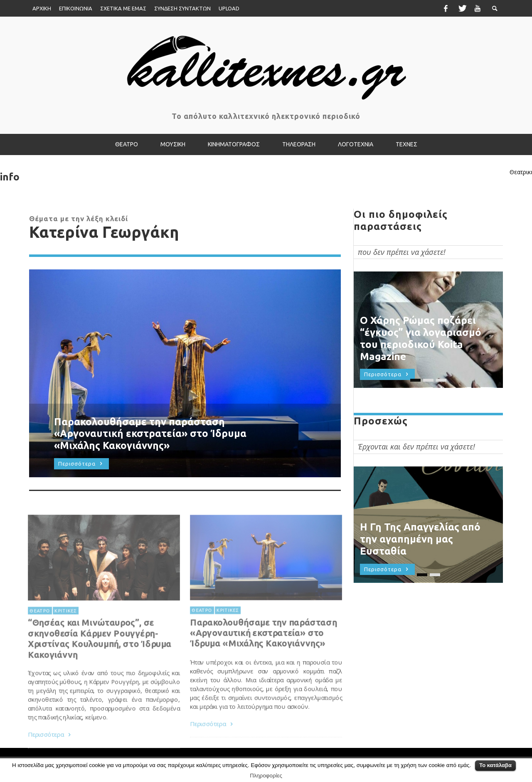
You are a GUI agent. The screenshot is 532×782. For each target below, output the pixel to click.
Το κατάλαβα (495, 765)
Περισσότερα (211, 751)
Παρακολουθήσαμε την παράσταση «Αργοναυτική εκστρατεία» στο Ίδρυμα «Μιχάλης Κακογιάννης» (264, 658)
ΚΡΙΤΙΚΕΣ (227, 634)
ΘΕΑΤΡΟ (200, 634)
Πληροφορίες (266, 776)
